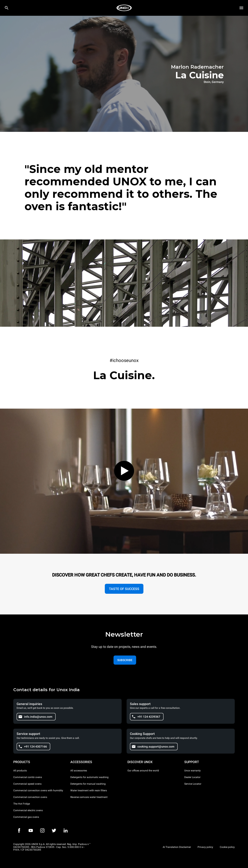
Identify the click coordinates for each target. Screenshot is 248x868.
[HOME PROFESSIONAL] (124, 8)
